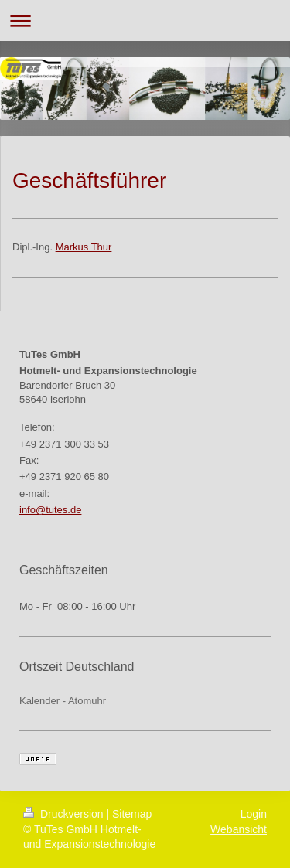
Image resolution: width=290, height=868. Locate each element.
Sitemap (132, 814)
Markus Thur (84, 247)
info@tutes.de (50, 510)
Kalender (39, 701)
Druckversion (65, 814)
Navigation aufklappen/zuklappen (145, 20)
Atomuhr (87, 701)
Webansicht (239, 829)
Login (254, 814)
